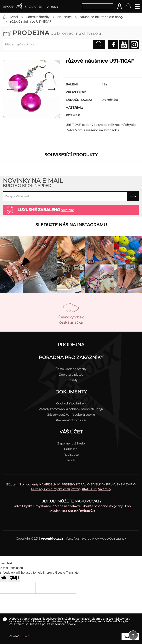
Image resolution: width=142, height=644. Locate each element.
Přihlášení (71, 449)
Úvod (14, 17)
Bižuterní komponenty (22, 484)
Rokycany (116, 506)
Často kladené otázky (71, 369)
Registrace (71, 455)
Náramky (104, 489)
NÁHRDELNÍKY (50, 484)
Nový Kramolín (44, 506)
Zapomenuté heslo (71, 443)
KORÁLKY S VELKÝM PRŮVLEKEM (100, 484)
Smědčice (101, 506)
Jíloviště (88, 506)
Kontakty (71, 380)
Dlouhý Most (58, 511)
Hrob (127, 506)
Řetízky (76, 489)
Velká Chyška (23, 506)
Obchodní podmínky (71, 403)
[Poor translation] (14, 579)
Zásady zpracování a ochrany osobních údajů (71, 409)
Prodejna (57, 33)
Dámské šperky (37, 17)
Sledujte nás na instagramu (71, 225)
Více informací (19, 636)
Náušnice (64, 17)
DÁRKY (131, 484)
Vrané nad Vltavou (68, 506)
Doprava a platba (71, 375)
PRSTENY (68, 484)
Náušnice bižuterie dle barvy (101, 17)
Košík (71, 460)
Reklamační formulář (71, 420)
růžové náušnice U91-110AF (31, 22)
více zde (68, 210)
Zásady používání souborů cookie (71, 415)
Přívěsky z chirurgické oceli (50, 489)
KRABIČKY (89, 489)
